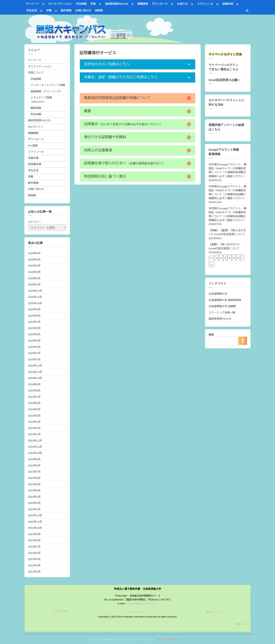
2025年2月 (34, 353)
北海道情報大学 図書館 (222, 306)
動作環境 (66, 10)
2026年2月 (34, 278)
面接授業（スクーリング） (46, 91)
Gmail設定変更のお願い (224, 80)
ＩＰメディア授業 (41, 98)
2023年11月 (35, 447)
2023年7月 (34, 472)
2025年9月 (34, 309)
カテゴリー (35, 222)
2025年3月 (34, 347)
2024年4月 (34, 416)
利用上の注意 (61, 611)
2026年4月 (34, 266)
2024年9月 (34, 384)
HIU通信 (33, 146)
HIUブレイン (36, 127)
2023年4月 (34, 490)
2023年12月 (35, 441)
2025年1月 (34, 359)
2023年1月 (34, 509)
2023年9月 (34, 459)
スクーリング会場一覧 (222, 313)
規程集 (99, 10)
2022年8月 (34, 540)
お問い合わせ (83, 10)
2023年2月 (34, 503)
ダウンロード (160, 4)
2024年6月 (34, 403)
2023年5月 (34, 484)
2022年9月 (34, 534)
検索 (211, 335)
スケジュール (205, 4)
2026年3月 (34, 272)
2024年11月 (35, 372)
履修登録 (36, 108)
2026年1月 (34, 284)
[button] (137, 64)
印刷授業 (36, 79)
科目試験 (36, 114)
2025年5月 (34, 334)
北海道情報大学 (218, 294)
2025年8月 (34, 316)
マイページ (32, 4)
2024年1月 (34, 434)
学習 (93, 4)
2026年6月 (34, 253)
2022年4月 (34, 565)
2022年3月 (34, 572)
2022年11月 (35, 522)
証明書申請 (35, 164)
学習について (36, 73)
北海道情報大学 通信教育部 (225, 300)
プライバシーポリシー (136, 612)
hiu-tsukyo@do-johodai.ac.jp (142, 604)
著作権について (213, 612)
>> (212, 265)
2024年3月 (34, 422)
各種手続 (228, 4)
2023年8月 (34, 465)
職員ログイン (242, 624)
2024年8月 (34, 390)
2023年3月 (34, 497)
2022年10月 (35, 528)
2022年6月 (34, 553)
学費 (49, 10)
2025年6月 (34, 328)
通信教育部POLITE (117, 4)
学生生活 (32, 10)
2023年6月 (34, 478)
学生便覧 (81, 4)
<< (212, 258)
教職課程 (143, 4)
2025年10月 (35, 303)
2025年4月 (34, 341)
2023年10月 (35, 453)
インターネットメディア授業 (48, 85)
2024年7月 (34, 397)
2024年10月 (35, 378)
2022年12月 (35, 515)
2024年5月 (34, 409)
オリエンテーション (60, 4)
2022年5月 (34, 559)
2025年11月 (35, 297)
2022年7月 (34, 547)
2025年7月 (34, 322)
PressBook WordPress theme (170, 640)
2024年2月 (34, 428)
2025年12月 (35, 291)
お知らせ (182, 4)
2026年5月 (34, 259)
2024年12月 (35, 366)
